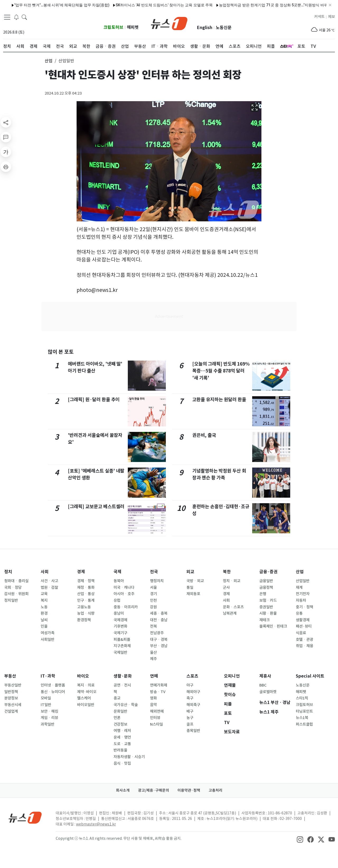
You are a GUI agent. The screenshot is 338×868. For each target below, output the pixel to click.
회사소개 (123, 790)
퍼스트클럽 (304, 724)
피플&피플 (122, 640)
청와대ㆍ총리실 (16, 581)
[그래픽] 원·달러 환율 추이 (94, 400)
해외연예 (157, 711)
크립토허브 (113, 27)
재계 (299, 587)
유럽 (117, 600)
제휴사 (265, 676)
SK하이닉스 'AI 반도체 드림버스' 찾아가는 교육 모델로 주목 (146, 5)
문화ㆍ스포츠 (233, 607)
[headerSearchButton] (24, 17)
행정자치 (157, 581)
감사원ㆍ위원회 (16, 594)
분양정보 (11, 698)
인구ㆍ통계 (86, 600)
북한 (227, 572)
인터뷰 (155, 718)
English (205, 28)
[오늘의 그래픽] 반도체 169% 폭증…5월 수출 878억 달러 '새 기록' (221, 371)
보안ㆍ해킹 (49, 711)
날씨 (44, 620)
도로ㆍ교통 (122, 744)
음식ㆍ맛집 (122, 763)
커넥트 (319, 17)
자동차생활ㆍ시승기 (129, 757)
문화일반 (120, 711)
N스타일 (156, 724)
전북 (153, 626)
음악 (153, 705)
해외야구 (193, 692)
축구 (190, 698)
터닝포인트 (304, 711)
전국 (154, 572)
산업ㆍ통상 (86, 594)
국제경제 (120, 620)
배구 (190, 711)
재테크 (264, 620)
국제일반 (120, 652)
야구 (190, 685)
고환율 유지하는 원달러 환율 (219, 400)
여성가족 (48, 633)
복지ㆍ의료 (86, 685)
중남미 (119, 613)
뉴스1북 (302, 718)
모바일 (46, 698)
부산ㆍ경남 (159, 646)
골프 (190, 724)
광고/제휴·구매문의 (154, 790)
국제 (118, 572)
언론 (117, 718)
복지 (44, 600)
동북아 (119, 581)
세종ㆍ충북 (159, 613)
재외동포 (193, 594)
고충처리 (215, 790)
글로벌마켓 (268, 692)
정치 (8, 572)
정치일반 (11, 600)
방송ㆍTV (158, 692)
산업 (300, 572)
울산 (153, 652)
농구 (190, 718)
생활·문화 (123, 676)
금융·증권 (268, 572)
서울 (153, 587)
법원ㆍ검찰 (49, 587)
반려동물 (120, 750)
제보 (331, 17)
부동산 (10, 676)
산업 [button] (49, 61)
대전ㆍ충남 (159, 620)
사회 (45, 572)
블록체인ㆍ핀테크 (273, 626)
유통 (299, 613)
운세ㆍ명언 (122, 737)
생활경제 (303, 620)
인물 (44, 626)
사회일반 (48, 640)
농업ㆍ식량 (86, 613)
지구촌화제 (122, 646)
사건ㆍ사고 (49, 581)
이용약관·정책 (189, 790)
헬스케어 (84, 698)
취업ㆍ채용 (304, 646)
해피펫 (133, 27)
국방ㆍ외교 (195, 581)
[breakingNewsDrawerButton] (16, 17)
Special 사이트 (310, 676)
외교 (190, 572)
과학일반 (48, 724)
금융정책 (266, 587)
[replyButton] (6, 137)
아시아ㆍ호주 (124, 594)
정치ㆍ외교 (232, 581)
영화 (153, 698)
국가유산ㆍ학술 (126, 705)
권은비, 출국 (204, 435)
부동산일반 (13, 685)
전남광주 (157, 633)
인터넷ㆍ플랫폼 (53, 685)
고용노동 (84, 607)
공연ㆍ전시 (122, 685)
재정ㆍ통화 (86, 587)
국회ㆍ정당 (13, 587)
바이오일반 (86, 705)
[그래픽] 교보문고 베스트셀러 (96, 507)
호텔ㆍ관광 (304, 640)
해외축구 (193, 705)
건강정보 (120, 724)
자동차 (301, 600)
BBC (263, 685)
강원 (153, 607)
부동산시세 (13, 705)
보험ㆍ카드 (268, 600)
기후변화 (120, 626)
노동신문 (224, 28)
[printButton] (6, 167)
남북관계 (230, 613)
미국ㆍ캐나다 (124, 587)
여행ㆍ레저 (122, 731)
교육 (44, 594)
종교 (117, 698)
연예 (154, 676)
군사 (226, 587)
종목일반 (193, 731)
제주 (153, 659)
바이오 (83, 676)
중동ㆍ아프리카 (126, 607)
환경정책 (84, 620)
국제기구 (120, 633)
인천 (153, 600)
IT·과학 (48, 676)
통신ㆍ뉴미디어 (53, 692)
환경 (44, 613)
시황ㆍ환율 (268, 613)
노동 (44, 607)
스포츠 (192, 676)
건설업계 (11, 711)
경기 (153, 594)
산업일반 (303, 581)
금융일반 (266, 581)
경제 (81, 572)
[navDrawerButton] (7, 17)
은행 (263, 594)
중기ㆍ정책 (304, 607)
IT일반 (46, 705)
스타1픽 (302, 698)
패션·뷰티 (304, 626)
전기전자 (303, 594)
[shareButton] (6, 122)
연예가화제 (159, 685)
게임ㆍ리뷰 (49, 718)
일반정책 (11, 692)
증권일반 (266, 607)
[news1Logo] (25, 817)
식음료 (301, 633)
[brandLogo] (169, 23)
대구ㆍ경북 (159, 640)
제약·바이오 (87, 692)
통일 (190, 587)
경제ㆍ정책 (86, 581)
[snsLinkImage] (300, 839)
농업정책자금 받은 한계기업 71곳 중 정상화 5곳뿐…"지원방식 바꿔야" (258, 5)
